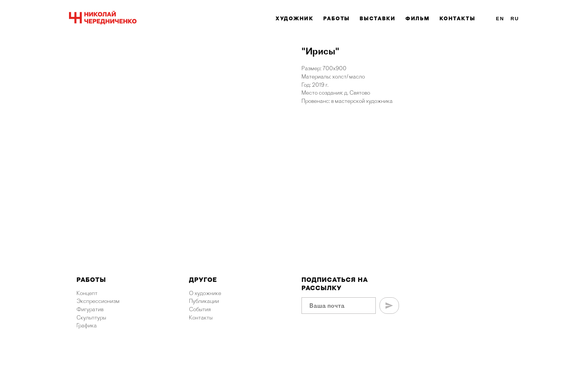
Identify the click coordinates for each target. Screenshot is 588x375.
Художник (295, 18)
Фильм (418, 18)
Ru (515, 19)
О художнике (205, 293)
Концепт (87, 293)
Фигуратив (90, 309)
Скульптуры (91, 318)
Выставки (377, 18)
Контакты (457, 18)
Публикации (204, 301)
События (200, 309)
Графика (87, 325)
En (500, 19)
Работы (337, 18)
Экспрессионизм (98, 301)
